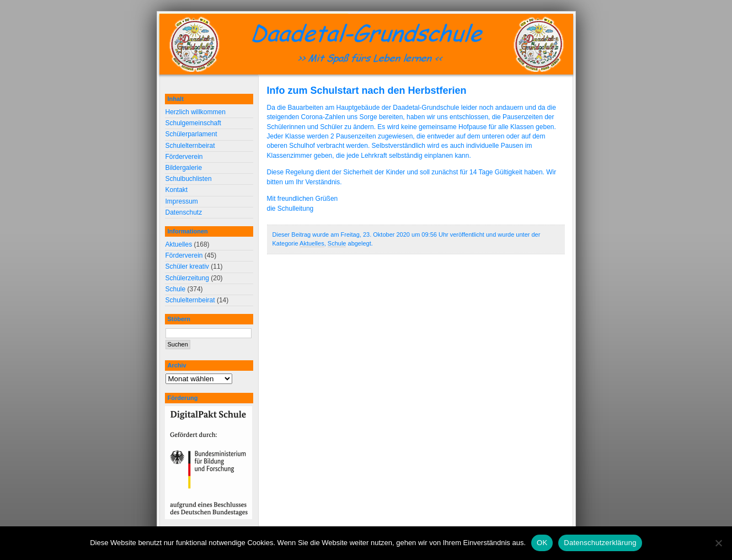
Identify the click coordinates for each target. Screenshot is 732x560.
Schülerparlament (191, 134)
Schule (337, 243)
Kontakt (177, 190)
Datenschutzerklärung (600, 543)
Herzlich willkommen (196, 112)
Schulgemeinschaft (193, 123)
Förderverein (184, 157)
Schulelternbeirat (190, 146)
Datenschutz (184, 212)
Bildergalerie (184, 168)
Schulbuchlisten (189, 179)
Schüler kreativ (187, 266)
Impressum (182, 201)
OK (542, 543)
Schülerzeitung (187, 278)
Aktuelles (312, 243)
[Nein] (718, 543)
